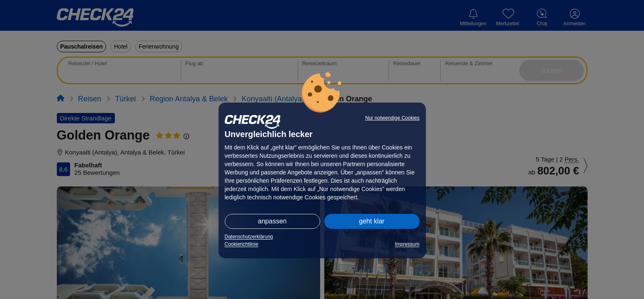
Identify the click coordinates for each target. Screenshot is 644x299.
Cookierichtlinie (242, 244)
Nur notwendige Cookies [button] (392, 118)
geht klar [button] (372, 221)
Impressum (407, 244)
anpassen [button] (272, 221)
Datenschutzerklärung (249, 237)
